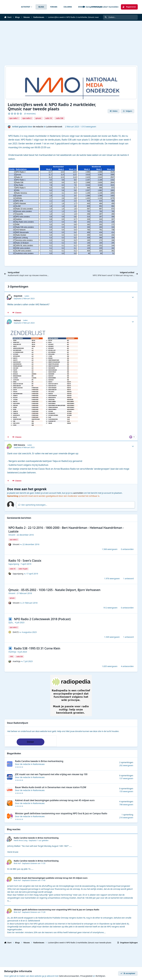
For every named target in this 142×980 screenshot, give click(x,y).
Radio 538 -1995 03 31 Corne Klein (37, 648)
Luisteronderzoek (54, 127)
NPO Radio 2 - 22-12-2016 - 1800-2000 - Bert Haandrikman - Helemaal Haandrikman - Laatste (66, 530)
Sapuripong (14, 564)
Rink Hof (17, 863)
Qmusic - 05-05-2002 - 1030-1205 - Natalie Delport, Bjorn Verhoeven (54, 590)
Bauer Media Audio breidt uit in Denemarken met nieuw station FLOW (51, 787)
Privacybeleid (86, 976)
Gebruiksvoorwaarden (69, 976)
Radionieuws (39, 764)
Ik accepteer (128, 973)
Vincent (12, 535)
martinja (12, 652)
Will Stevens (19, 445)
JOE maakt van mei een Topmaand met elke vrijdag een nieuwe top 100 (51, 774)
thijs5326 (18, 296)
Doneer (30, 742)
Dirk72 (16, 632)
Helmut (17, 320)
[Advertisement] (70, 43)
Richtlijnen (100, 976)
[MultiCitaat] (8, 313)
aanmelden (78, 493)
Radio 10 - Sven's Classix (25, 561)
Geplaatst (39, 840)
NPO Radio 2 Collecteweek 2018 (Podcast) (42, 619)
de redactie (38, 127)
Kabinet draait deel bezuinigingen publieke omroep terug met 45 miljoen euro (55, 800)
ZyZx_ (11, 622)
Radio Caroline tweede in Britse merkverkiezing (39, 761)
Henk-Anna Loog (21, 840)
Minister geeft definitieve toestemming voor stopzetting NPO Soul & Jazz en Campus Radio (61, 813)
